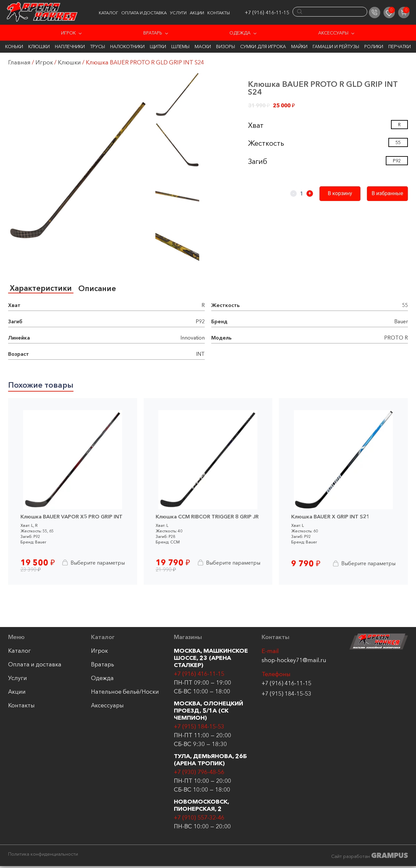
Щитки (158, 47)
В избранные (388, 193)
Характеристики (41, 288)
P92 (397, 161)
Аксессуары (333, 33)
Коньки (14, 47)
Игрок (68, 33)
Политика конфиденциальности (43, 856)
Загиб (258, 161)
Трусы (97, 47)
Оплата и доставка (144, 13)
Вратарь (153, 33)
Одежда (240, 33)
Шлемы (180, 47)
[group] (78, 170)
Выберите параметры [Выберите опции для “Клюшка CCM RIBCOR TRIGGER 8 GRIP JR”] (227, 564)
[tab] (41, 289)
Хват (256, 125)
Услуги (178, 13)
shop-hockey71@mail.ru (294, 662)
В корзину (343, 193)
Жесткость (266, 143)
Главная (19, 62)
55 (398, 142)
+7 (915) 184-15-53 (287, 695)
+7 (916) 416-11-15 (267, 12)
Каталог (108, 13)
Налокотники (127, 47)
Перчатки (400, 47)
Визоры (226, 47)
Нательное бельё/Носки (125, 693)
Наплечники (70, 47)
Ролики (374, 47)
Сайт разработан (370, 857)
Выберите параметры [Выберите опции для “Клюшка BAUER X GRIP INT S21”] (363, 565)
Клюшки (39, 47)
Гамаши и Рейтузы (336, 47)
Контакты (219, 13)
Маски (203, 47)
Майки (299, 47)
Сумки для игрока (263, 47)
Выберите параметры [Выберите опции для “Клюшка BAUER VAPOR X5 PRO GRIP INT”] (92, 564)
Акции (197, 13)
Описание (99, 289)
